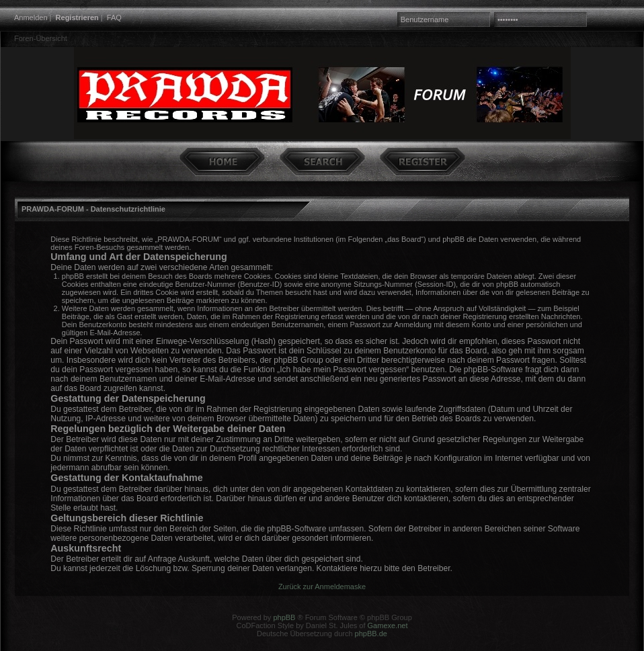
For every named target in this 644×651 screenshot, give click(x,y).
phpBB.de (371, 634)
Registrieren (77, 17)
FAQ (114, 17)
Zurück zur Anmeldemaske (322, 587)
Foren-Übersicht (41, 38)
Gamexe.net (388, 625)
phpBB (284, 617)
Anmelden (31, 17)
